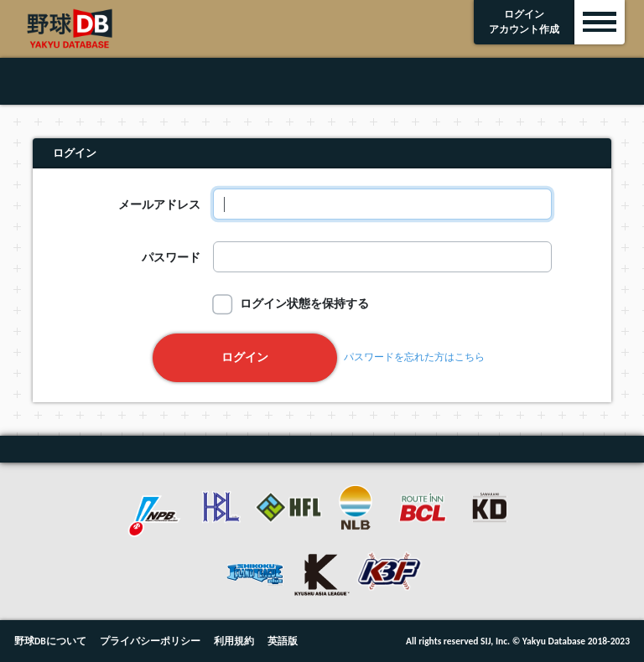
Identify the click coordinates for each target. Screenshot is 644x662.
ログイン (245, 357)
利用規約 (234, 641)
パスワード (171, 257)
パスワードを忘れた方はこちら (414, 358)
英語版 (283, 641)
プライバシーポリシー (150, 641)
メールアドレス (159, 204)
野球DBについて (50, 641)
